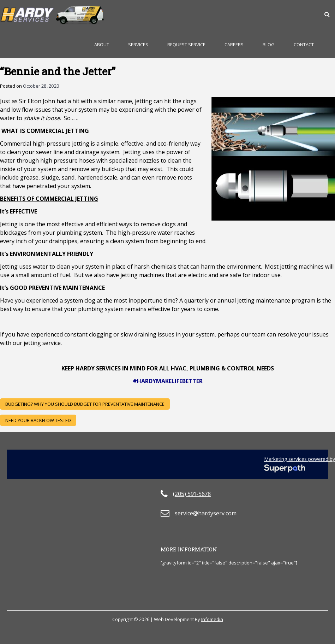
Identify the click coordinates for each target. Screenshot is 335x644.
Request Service (186, 45)
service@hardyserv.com (206, 513)
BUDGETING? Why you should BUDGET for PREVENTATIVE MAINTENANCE (85, 404)
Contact (304, 45)
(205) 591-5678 (192, 494)
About (102, 45)
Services (138, 45)
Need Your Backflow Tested (38, 420)
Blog (269, 45)
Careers (234, 45)
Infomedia (212, 619)
